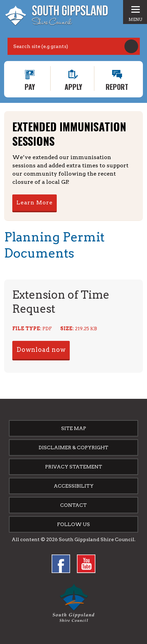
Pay (30, 86)
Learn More (35, 202)
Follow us (73, 524)
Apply (73, 86)
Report (117, 86)
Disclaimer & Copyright (73, 448)
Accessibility (74, 486)
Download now (41, 350)
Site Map (74, 428)
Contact (73, 505)
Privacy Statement (74, 467)
